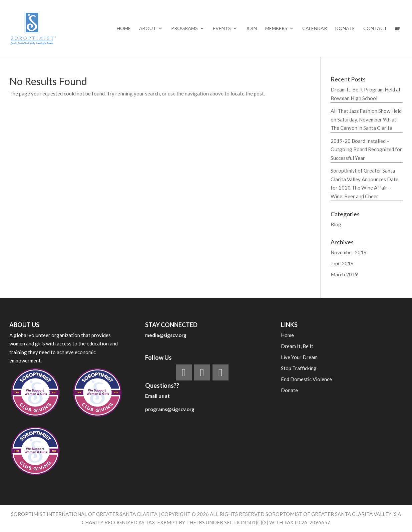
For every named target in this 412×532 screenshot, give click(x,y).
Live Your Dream (299, 357)
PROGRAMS (184, 29)
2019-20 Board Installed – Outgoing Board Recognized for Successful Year (366, 149)
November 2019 (349, 252)
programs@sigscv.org (170, 409)
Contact (375, 29)
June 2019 (342, 263)
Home (124, 29)
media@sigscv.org (166, 335)
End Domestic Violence (306, 379)
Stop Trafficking (299, 368)
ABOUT (148, 29)
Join (251, 29)
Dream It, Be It (297, 346)
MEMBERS (276, 29)
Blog (336, 224)
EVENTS (222, 29)
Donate (345, 29)
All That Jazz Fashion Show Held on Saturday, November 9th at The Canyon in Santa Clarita (366, 119)
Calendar (315, 29)
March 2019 (344, 274)
